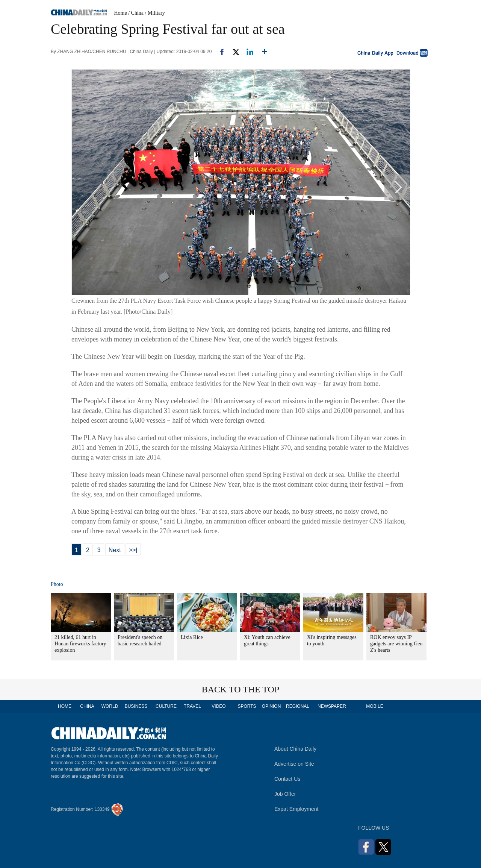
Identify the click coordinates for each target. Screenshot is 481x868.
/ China (136, 13)
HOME (65, 706)
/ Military (155, 13)
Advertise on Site (294, 764)
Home (121, 13)
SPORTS (247, 706)
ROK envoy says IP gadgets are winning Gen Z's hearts (396, 644)
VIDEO (219, 706)
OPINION (272, 706)
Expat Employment (296, 809)
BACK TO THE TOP (241, 689)
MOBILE (374, 706)
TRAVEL (192, 706)
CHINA (87, 706)
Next (115, 550)
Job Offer (285, 794)
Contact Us (287, 779)
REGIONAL (298, 706)
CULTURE (166, 706)
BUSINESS (136, 706)
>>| (133, 550)
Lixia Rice (192, 637)
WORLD (110, 706)
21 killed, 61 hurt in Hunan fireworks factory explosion (80, 644)
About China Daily (295, 749)
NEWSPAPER (331, 706)
